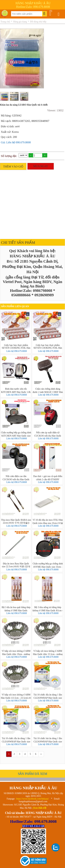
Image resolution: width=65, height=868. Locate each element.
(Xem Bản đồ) (39, 808)
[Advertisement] (32, 204)
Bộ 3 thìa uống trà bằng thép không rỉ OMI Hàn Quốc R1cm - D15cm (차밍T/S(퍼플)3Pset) (48, 609)
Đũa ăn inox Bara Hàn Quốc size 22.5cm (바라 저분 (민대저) (16, 565)
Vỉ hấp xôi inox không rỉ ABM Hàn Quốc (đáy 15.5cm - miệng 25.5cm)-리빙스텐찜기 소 (48, 652)
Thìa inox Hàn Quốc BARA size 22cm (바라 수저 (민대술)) (16, 521)
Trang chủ (5, 22)
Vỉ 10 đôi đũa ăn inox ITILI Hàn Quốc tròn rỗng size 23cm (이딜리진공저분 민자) (48, 521)
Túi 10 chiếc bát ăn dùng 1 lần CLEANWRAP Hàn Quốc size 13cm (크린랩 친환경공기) (48, 740)
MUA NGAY (41, 166)
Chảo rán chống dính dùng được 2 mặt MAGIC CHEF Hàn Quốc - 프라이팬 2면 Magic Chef (48, 390)
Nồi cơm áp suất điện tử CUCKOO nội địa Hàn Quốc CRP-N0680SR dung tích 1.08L (48, 434)
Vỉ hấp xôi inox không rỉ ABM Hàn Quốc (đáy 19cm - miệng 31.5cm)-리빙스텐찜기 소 (16, 652)
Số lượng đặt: (9, 156)
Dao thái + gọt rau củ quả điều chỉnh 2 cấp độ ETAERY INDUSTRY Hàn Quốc (48, 478)
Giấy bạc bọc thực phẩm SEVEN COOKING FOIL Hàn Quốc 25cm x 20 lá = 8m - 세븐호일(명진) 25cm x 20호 (48, 347)
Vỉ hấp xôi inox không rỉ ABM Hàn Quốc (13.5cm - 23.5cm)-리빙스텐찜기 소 (16, 696)
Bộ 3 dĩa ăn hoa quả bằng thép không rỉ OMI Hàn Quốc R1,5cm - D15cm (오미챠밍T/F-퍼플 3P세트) (16, 609)
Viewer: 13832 (55, 110)
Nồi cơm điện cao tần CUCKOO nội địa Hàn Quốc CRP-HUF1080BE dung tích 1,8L (16, 478)
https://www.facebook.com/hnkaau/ (32, 799)
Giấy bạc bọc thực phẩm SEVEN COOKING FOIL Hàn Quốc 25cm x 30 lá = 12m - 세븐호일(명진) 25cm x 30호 (16, 347)
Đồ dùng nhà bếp (38, 22)
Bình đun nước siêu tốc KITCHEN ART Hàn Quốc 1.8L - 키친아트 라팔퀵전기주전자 (16, 390)
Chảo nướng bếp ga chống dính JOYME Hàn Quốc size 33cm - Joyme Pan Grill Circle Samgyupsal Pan (48, 565)
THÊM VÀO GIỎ (13, 167)
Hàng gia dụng (20, 22)
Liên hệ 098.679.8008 (16, 351)
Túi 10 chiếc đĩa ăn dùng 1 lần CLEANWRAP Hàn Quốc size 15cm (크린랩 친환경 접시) (16, 740)
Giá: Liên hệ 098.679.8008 (16, 142)
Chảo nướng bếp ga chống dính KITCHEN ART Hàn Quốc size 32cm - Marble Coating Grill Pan (16, 434)
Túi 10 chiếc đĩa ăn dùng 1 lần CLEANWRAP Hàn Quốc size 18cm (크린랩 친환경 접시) (48, 696)
